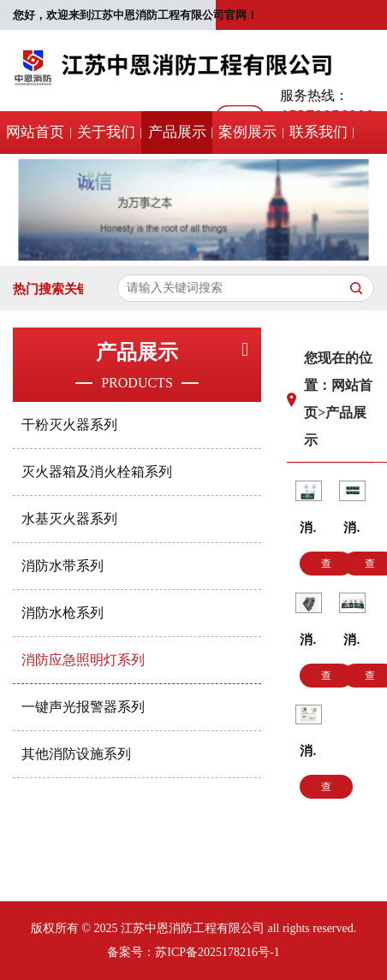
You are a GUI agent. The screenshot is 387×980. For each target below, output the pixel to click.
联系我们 (319, 132)
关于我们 (106, 132)
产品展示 (177, 132)
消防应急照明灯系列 (83, 660)
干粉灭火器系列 (69, 425)
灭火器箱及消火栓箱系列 (97, 472)
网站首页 (35, 132)
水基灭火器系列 (69, 519)
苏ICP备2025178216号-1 (217, 952)
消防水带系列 (63, 566)
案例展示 (247, 132)
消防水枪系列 (63, 613)
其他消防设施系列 (76, 754)
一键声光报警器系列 (83, 707)
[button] (193, 256)
